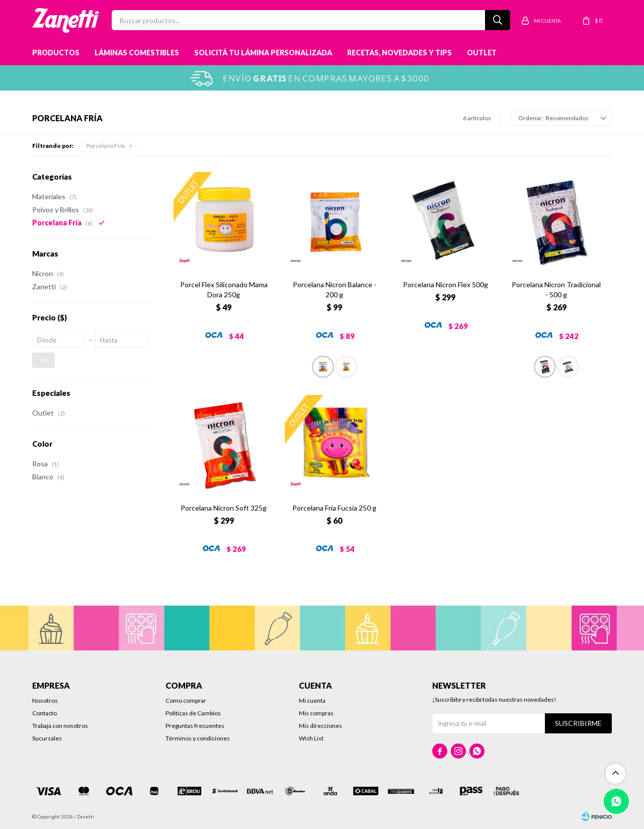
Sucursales (47, 738)
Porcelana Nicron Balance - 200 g (335, 289)
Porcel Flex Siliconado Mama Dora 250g (224, 289)
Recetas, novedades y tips (399, 53)
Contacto (45, 713)
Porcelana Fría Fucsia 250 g (334, 508)
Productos (56, 53)
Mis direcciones (320, 726)
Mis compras (316, 713)
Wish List (311, 738)
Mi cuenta (312, 700)
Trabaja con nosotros (60, 726)
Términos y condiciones (198, 738)
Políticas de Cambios (193, 713)
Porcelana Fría (105, 146)
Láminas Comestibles (137, 53)
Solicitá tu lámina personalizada (263, 53)
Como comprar (186, 700)
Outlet (482, 53)
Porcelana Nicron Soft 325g (224, 508)
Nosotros (45, 700)
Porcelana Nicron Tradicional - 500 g (556, 289)
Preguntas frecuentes (195, 726)
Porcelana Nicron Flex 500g (446, 284)
